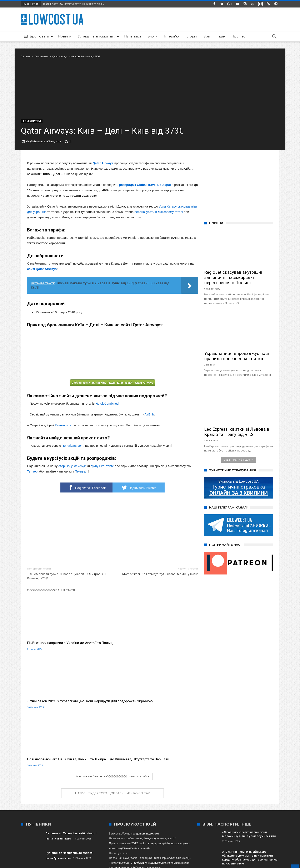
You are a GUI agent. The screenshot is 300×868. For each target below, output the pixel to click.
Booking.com (64, 436)
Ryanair (241, 810)
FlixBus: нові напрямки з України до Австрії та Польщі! (53, 649)
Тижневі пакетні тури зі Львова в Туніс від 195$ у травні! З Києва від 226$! (67, 584)
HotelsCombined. (107, 415)
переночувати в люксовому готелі (159, 223)
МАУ (60, 810)
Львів (127, 810)
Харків (228, 810)
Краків (254, 810)
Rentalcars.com (72, 457)
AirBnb (149, 425)
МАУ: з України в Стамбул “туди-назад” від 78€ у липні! (158, 582)
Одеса (115, 810)
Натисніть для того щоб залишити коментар (112, 690)
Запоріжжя (180, 810)
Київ (217, 810)
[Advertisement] (112, 541)
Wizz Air (72, 810)
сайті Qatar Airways (42, 280)
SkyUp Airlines (143, 810)
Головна (32, 56)
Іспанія (195, 810)
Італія (207, 810)
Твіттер (32, 482)
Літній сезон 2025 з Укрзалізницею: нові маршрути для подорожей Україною (111, 651)
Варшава (87, 810)
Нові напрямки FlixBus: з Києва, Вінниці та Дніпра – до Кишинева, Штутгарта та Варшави (171, 651)
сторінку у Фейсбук (72, 477)
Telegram (82, 482)
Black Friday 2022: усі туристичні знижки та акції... (73, 4)
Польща (102, 810)
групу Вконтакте (102, 477)
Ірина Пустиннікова (58, 735)
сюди (118, 779)
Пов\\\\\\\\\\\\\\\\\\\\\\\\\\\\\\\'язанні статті (51, 601)
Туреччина (162, 810)
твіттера (151, 740)
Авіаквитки (47, 56)
